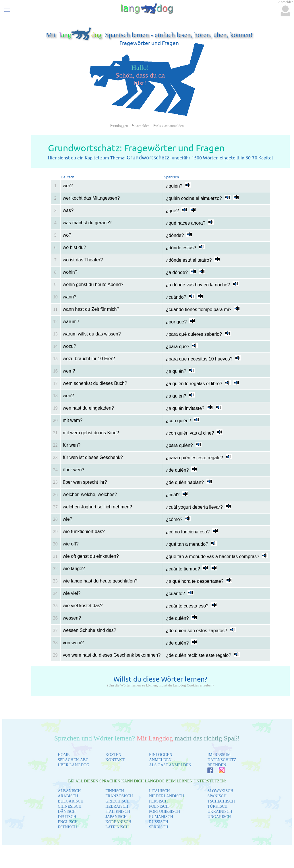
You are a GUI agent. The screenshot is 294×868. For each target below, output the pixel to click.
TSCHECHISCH (221, 801)
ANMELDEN (160, 760)
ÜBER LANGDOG (73, 765)
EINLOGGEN (161, 755)
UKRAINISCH (220, 812)
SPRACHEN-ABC (73, 760)
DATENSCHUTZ (222, 760)
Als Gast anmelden (169, 126)
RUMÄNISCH (161, 817)
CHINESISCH (69, 806)
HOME (64, 755)
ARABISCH (68, 796)
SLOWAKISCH (220, 791)
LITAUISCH (159, 791)
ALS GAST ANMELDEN (170, 765)
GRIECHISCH (117, 801)
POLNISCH (159, 806)
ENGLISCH (68, 822)
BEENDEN (217, 765)
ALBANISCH (69, 791)
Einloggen (119, 126)
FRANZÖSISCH (119, 796)
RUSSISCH (159, 822)
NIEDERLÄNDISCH (167, 796)
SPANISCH (217, 796)
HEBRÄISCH (117, 806)
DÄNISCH (67, 812)
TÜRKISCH (217, 806)
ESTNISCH (67, 827)
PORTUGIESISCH (165, 812)
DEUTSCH (67, 817)
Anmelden (140, 126)
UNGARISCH (219, 817)
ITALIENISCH (118, 812)
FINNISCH (115, 791)
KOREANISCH (118, 822)
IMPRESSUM (219, 755)
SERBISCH (159, 827)
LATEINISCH (117, 827)
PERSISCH (158, 801)
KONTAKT (115, 760)
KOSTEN (113, 755)
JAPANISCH (116, 817)
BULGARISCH (70, 801)
